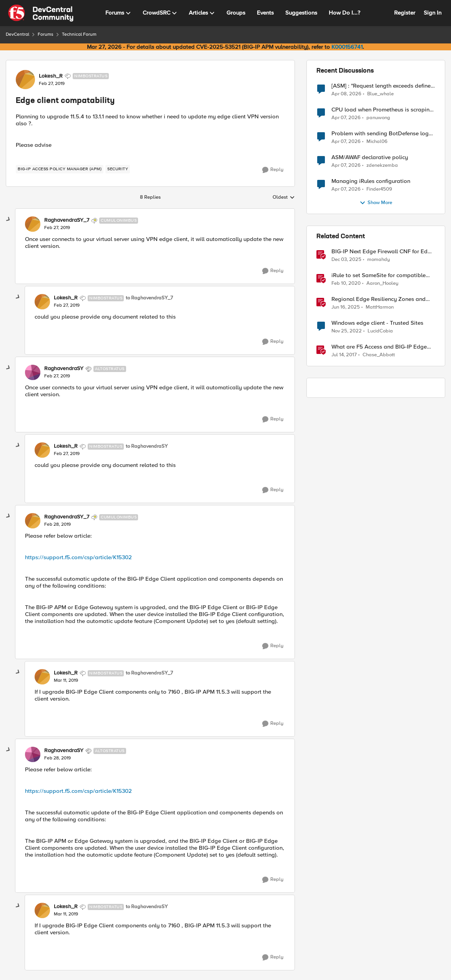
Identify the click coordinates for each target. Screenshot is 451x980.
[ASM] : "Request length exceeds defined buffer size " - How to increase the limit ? (383, 86)
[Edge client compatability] (57, 228)
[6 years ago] (346, 284)
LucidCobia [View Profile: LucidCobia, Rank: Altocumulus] (380, 331)
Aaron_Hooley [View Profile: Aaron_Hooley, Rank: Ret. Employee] (382, 283)
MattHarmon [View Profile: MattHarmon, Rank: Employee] (380, 307)
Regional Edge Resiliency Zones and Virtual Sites (379, 299)
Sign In (433, 13)
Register (405, 13)
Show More (376, 203)
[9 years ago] (344, 355)
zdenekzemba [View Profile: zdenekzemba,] (382, 165)
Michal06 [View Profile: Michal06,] (377, 142)
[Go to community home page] (41, 13)
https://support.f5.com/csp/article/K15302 (78, 557)
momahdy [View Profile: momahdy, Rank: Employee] (379, 260)
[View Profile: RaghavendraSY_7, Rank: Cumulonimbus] (33, 224)
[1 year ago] (346, 307)
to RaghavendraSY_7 (149, 298)
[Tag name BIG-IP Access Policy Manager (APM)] (60, 169)
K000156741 (347, 47)
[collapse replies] (8, 219)
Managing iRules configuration (371, 181)
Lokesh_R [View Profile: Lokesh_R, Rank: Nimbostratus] (51, 76)
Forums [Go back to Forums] (46, 34)
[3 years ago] (347, 331)
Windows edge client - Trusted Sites (377, 323)
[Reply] (273, 170)
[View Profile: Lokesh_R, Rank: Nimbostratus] (25, 80)
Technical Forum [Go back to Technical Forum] (79, 34)
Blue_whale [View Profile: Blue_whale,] (380, 94)
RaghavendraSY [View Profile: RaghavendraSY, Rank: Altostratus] (64, 369)
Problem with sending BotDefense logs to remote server (381, 134)
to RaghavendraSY (147, 446)
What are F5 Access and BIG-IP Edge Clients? (379, 347)
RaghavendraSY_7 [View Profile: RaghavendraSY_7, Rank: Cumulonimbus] (67, 220)
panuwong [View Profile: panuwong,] (378, 118)
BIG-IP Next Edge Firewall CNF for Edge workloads (383, 252)
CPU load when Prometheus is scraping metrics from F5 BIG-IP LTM (382, 110)
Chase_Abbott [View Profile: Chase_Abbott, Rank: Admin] (379, 355)
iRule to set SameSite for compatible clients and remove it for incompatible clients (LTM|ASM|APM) (380, 275)
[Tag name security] (118, 169)
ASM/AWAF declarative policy (370, 157)
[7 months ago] (346, 260)
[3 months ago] (346, 94)
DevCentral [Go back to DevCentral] (17, 34)
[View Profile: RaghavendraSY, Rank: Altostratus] (33, 372)
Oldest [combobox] (284, 198)
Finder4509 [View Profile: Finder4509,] (379, 189)
